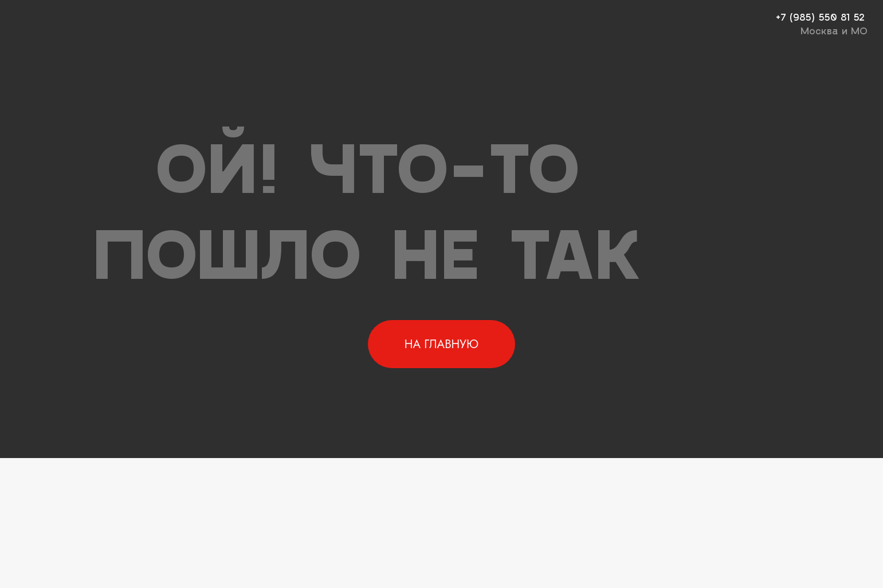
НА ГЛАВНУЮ (441, 344)
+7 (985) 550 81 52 (820, 17)
